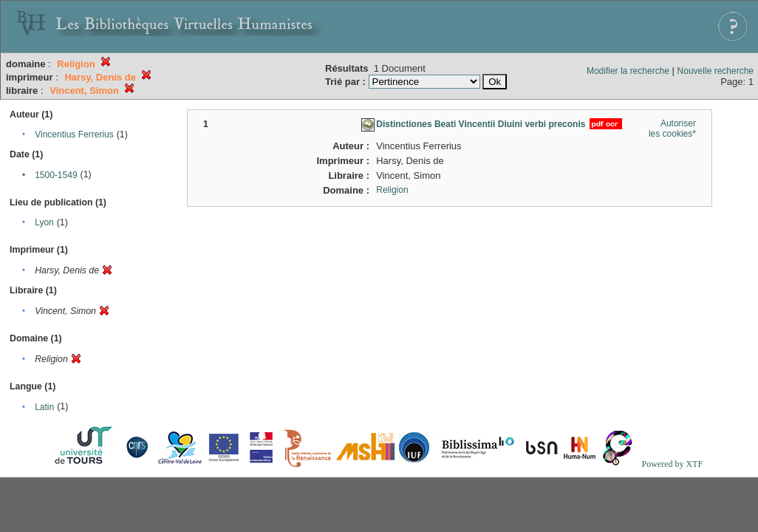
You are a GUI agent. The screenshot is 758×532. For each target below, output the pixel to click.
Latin (44, 407)
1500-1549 (56, 175)
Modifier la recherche (628, 71)
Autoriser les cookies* (672, 129)
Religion (392, 190)
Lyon (44, 222)
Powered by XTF (672, 464)
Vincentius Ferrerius (74, 134)
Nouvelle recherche (716, 71)
